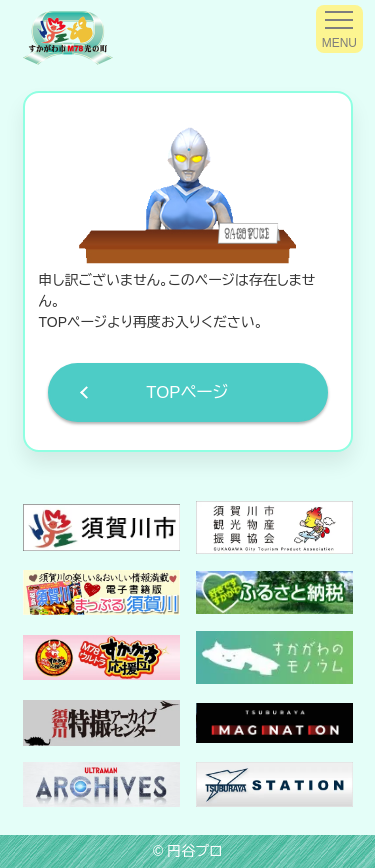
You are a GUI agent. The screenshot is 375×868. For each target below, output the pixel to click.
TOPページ (187, 392)
